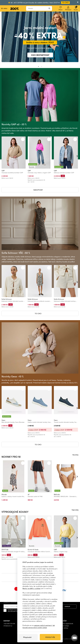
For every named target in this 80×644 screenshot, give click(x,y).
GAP (3, 171)
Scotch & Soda (33, 549)
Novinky (75, 455)
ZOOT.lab (5, 549)
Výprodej (75, 510)
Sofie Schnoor (7, 299)
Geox (3, 420)
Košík (76, 8)
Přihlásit (68, 8)
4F (29, 494)
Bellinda (57, 494)
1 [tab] (38, 66)
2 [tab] (42, 66)
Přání (61, 8)
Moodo (4, 494)
